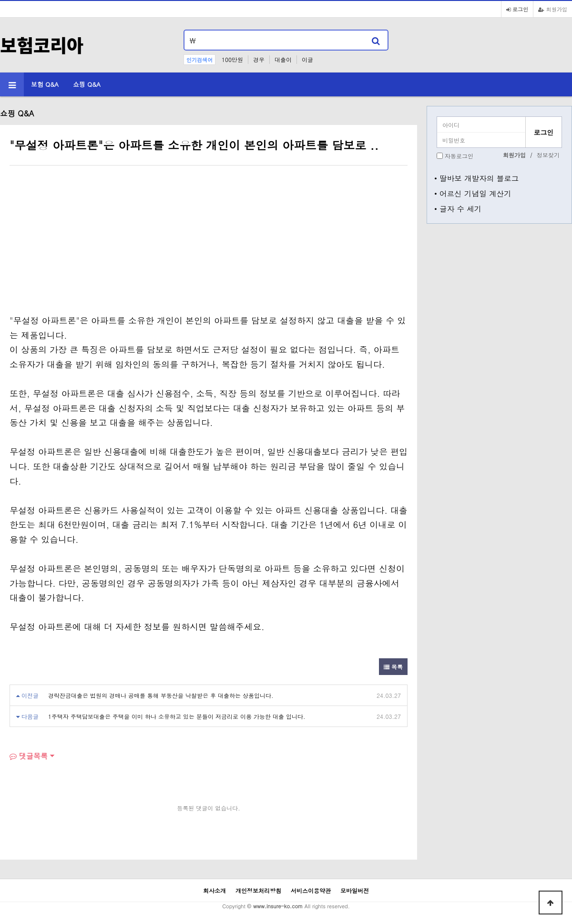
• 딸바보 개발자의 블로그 (476, 178)
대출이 (283, 59)
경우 (259, 59)
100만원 (232, 59)
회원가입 (553, 9)
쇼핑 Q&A (87, 84)
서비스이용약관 (311, 890)
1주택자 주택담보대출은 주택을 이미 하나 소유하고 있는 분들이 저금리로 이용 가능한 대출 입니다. (177, 716)
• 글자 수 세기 (458, 208)
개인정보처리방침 (258, 890)
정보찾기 (548, 155)
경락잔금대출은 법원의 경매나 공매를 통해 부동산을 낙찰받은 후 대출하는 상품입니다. (161, 695)
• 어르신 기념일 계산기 (473, 193)
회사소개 (214, 890)
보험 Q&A (45, 84)
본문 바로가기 (0, 0)
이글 (307, 59)
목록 (393, 667)
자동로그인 (459, 156)
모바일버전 (355, 890)
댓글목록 (29, 756)
